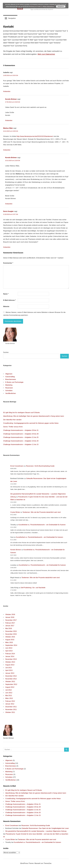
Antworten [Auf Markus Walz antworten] (7, 150)
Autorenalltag (10, 377)
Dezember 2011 (11, 707)
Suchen (6, 352)
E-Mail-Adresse (9, 300)
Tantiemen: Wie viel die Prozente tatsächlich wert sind (42, 512)
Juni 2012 (9, 693)
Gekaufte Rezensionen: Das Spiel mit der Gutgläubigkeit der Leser (45, 828)
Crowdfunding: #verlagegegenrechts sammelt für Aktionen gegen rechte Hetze (31, 423)
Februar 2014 (10, 654)
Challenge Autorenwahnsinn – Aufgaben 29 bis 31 (21, 430)
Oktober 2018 (10, 614)
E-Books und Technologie (14, 382)
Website (6, 307)
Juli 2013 (9, 668)
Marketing (9, 385)
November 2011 (11, 710)
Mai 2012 (9, 696)
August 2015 (10, 640)
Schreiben (9, 391)
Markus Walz (8, 128)
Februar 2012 (10, 701)
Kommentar (8, 263)
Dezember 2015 (11, 631)
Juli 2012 (9, 690)
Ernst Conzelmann (17, 466)
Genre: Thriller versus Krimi (13, 427)
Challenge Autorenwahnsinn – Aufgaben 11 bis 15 (21, 444)
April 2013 (9, 670)
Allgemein (9, 374)
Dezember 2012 (11, 676)
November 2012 (11, 679)
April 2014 (9, 651)
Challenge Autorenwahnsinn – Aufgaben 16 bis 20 (21, 441)
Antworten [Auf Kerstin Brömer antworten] (9, 120)
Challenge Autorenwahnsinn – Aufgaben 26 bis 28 (21, 434)
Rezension (9, 388)
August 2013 (10, 665)
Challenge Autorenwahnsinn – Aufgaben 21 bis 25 (21, 437)
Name (6, 294)
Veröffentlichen (11, 393)
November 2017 (11, 620)
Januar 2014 (10, 656)
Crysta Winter (15, 512)
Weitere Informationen (48, 6)
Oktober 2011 (10, 712)
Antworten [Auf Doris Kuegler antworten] (7, 247)
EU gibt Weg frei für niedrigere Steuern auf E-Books (21, 413)
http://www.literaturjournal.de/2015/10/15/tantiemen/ (35, 136)
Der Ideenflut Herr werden (12, 420)
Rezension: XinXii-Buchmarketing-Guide (40, 466)
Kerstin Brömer (11, 99)
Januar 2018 (10, 617)
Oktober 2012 (10, 682)
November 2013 (11, 659)
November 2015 (11, 634)
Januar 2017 (10, 626)
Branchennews (11, 379)
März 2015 (9, 642)
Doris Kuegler (8, 211)
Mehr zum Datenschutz (46, 54)
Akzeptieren (61, 6)
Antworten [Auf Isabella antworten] (7, 91)
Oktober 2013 (10, 662)
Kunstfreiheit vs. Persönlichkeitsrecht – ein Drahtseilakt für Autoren (42, 525)
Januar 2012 (10, 704)
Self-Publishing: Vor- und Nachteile (33, 588)
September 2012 (11, 684)
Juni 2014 (9, 648)
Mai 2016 (9, 628)
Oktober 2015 (10, 637)
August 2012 (10, 687)
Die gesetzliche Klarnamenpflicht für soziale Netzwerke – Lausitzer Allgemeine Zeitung (36, 831)
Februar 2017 (10, 623)
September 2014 (11, 645)
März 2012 (9, 698)
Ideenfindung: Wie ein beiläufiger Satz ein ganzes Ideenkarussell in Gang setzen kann (34, 416)
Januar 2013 (10, 673)
